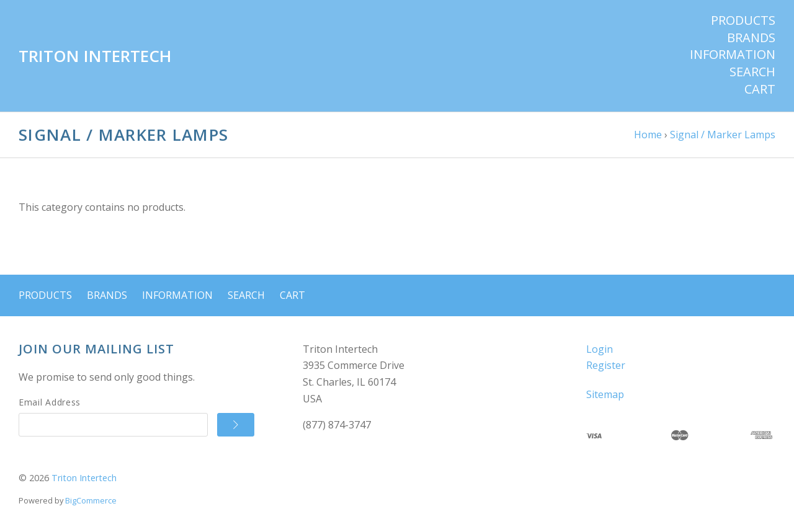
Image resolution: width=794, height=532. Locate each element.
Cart (760, 89)
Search (752, 72)
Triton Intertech (84, 478)
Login (600, 349)
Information (733, 55)
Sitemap (605, 394)
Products (743, 20)
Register (606, 365)
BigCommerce (91, 500)
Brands (751, 38)
